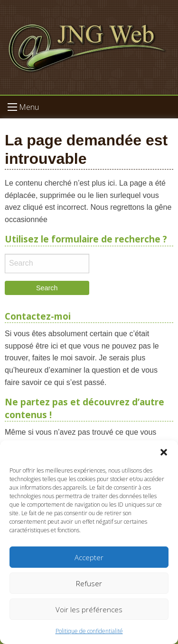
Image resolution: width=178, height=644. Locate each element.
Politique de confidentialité (89, 631)
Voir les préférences (89, 609)
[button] (164, 452)
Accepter (89, 557)
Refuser (89, 583)
